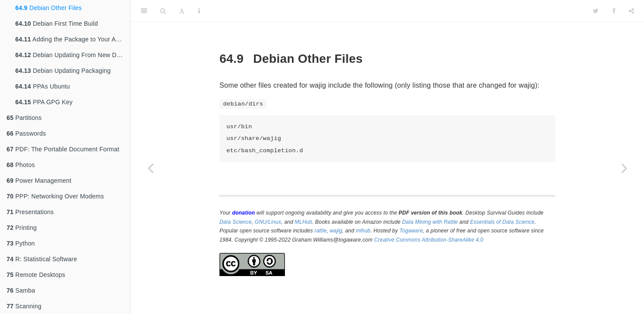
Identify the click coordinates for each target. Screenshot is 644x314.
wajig (336, 231)
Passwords (26, 133)
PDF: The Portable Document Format (63, 149)
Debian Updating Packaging (63, 71)
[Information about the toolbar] (199, 11)
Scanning (24, 306)
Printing (22, 228)
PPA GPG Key (44, 102)
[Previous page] (151, 168)
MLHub (304, 222)
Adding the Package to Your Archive (73, 39)
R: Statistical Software (42, 259)
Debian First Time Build (57, 24)
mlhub (363, 231)
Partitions (24, 118)
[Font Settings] (182, 11)
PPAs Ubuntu (43, 86)
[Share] (631, 11)
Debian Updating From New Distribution (73, 55)
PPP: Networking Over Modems (55, 196)
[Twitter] (596, 11)
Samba (21, 290)
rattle (321, 231)
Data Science (236, 222)
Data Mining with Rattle (430, 222)
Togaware (411, 231)
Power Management (39, 181)
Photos (21, 165)
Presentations (30, 212)
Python (21, 243)
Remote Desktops (36, 275)
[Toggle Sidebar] (144, 11)
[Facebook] (614, 11)
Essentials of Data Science (502, 222)
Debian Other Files (48, 8)
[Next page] (624, 168)
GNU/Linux (268, 222)
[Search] (163, 11)
